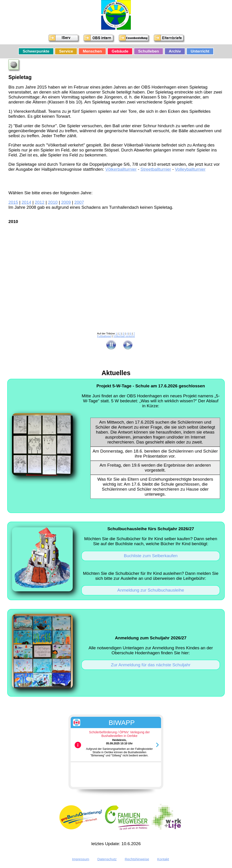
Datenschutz (107, 859)
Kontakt (163, 859)
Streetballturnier (156, 169)
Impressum (81, 859)
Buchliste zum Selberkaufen (151, 556)
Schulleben (149, 51)
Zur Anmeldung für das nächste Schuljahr (151, 665)
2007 (79, 202)
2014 (27, 202)
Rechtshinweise (137, 859)
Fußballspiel (104, 336)
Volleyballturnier (190, 169)
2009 (66, 202)
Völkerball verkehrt (124, 336)
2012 (40, 202)
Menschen (92, 51)
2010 (53, 202)
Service (66, 51)
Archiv (175, 51)
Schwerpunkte (36, 51)
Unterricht (200, 51)
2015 (13, 202)
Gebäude (120, 51)
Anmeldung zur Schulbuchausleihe (151, 590)
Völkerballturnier (121, 169)
